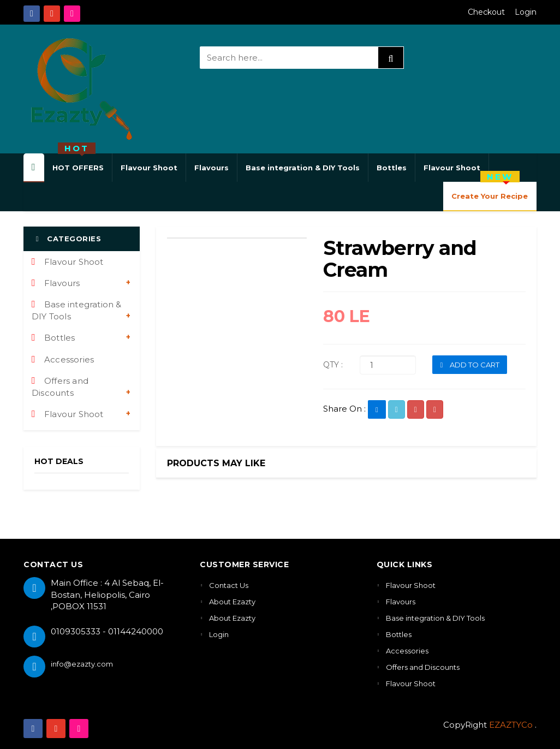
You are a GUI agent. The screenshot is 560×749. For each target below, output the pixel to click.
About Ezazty (232, 602)
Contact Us (229, 585)
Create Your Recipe (490, 191)
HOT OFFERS (78, 163)
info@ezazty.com (82, 664)
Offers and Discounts (60, 387)
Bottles (392, 168)
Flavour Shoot (149, 168)
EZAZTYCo (511, 725)
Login (526, 12)
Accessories (63, 359)
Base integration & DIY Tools (303, 168)
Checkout (486, 12)
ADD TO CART (470, 365)
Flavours (212, 168)
